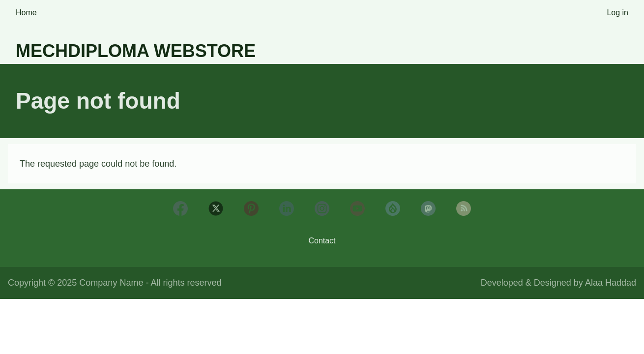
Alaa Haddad (611, 283)
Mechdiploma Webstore (136, 51)
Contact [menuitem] (322, 241)
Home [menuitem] (26, 13)
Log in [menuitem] (617, 13)
